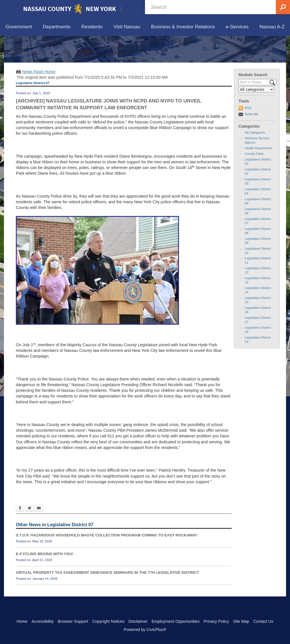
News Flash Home (39, 98)
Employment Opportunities (176, 621)
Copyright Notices (108, 621)
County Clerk (254, 180)
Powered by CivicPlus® (145, 630)
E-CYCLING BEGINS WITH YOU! (45, 580)
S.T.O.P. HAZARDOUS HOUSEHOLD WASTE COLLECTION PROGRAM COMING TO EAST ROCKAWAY (107, 561)
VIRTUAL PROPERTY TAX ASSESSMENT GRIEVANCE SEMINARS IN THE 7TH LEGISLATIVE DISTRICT (107, 599)
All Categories (255, 159)
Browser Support (73, 621)
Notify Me (252, 140)
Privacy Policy (216, 621)
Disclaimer (138, 621)
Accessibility (42, 621)
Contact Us (263, 621)
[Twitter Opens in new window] (29, 535)
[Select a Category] (256, 116)
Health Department (258, 174)
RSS (248, 134)
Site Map (241, 621)
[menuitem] (19, 27)
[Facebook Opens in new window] (20, 535)
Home (22, 621)
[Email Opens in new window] (39, 535)
